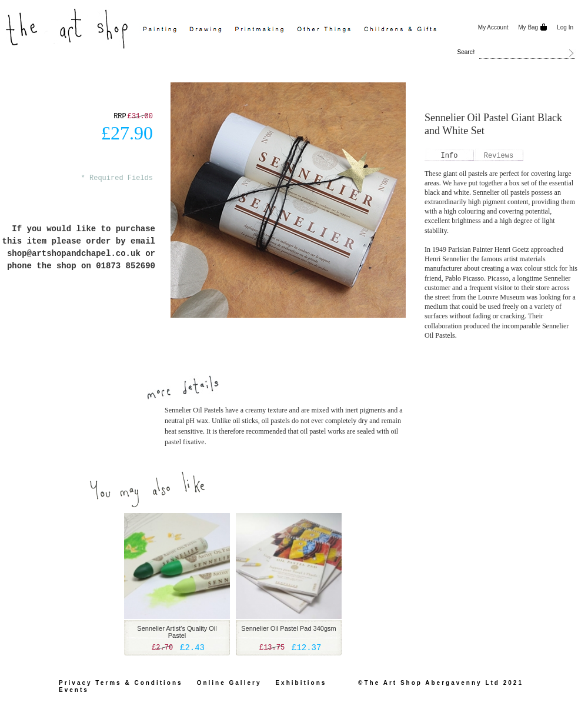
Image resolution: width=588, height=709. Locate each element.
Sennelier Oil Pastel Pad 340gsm (288, 628)
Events (74, 690)
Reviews (499, 156)
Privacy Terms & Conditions (121, 683)
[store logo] (68, 27)
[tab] (449, 156)
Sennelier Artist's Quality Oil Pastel (177, 632)
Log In (565, 27)
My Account (493, 27)
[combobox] (527, 53)
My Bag (528, 27)
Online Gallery (229, 683)
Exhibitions (301, 683)
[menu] (305, 30)
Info (450, 156)
